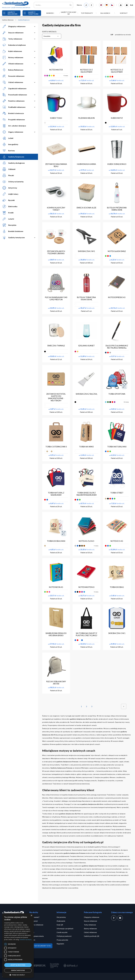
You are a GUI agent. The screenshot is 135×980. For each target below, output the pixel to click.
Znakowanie (61, 921)
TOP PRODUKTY (87, 13)
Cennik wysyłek (62, 932)
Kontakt (124, 13)
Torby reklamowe (90, 925)
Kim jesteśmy (61, 917)
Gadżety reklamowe (12, 13)
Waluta (79, 5)
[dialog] (18, 946)
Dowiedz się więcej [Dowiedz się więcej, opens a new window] (26, 940)
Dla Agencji (105, 13)
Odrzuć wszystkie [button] (18, 970)
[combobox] (52, 36)
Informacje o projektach (65, 929)
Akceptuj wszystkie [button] (18, 965)
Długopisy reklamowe (92, 917)
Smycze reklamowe (90, 921)
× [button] (31, 916)
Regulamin (60, 944)
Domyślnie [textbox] (47, 36)
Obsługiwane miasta (37, 936)
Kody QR (60, 925)
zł (86, 5)
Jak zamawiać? (34, 917)
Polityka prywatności (64, 936)
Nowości (50, 13)
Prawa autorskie (62, 940)
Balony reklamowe (90, 929)
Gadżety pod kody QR (69, 13)
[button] (18, 975)
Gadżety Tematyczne (33, 13)
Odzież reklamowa (90, 932)
